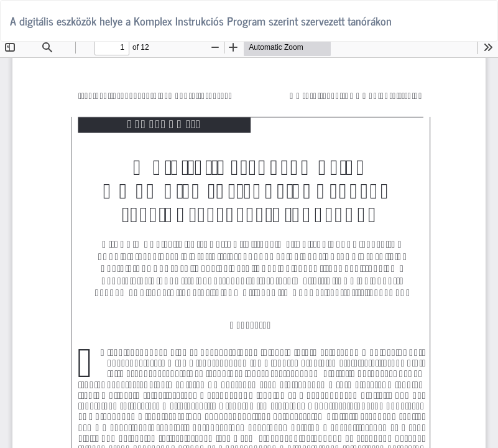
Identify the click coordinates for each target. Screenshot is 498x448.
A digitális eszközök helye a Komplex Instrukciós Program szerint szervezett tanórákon (201, 21)
